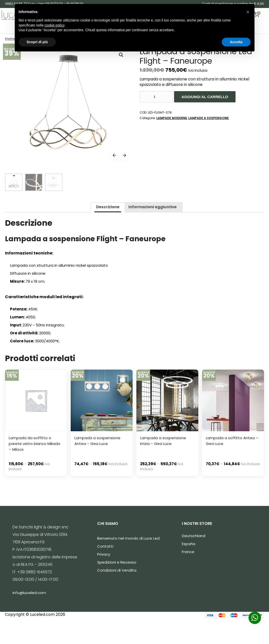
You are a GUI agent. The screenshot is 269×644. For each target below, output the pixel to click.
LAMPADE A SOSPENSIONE (209, 118)
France (188, 552)
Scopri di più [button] (37, 42)
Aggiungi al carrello (205, 97)
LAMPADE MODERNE (172, 118)
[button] (248, 12)
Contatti (105, 546)
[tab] (108, 207)
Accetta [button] (236, 42)
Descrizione (108, 207)
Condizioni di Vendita (117, 570)
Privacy (104, 554)
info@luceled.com (29, 593)
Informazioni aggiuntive (152, 207)
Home (10, 39)
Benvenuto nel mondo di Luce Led (128, 538)
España (189, 544)
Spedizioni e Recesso (117, 562)
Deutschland (194, 536)
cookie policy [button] (54, 25)
